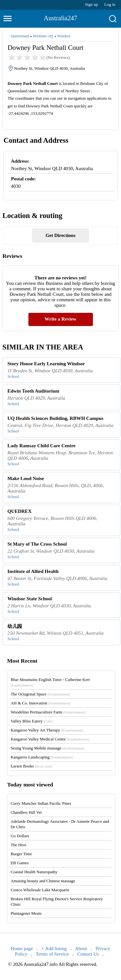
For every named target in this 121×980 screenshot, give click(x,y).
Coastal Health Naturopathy (34, 872)
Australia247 (60, 18)
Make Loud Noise (26, 478)
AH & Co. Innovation (40, 703)
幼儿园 (15, 626)
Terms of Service (52, 954)
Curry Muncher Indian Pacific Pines (41, 803)
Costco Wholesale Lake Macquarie (40, 890)
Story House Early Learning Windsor (46, 364)
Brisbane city (43, 36)
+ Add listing (54, 948)
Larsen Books (32, 766)
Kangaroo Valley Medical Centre (50, 739)
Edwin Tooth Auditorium (33, 391)
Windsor (64, 36)
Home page (22, 948)
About (81, 948)
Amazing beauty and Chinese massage (43, 881)
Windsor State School (30, 599)
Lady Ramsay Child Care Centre (41, 446)
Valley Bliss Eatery (32, 721)
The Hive (19, 845)
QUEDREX (20, 511)
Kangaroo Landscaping (42, 757)
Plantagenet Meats (26, 913)
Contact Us (88, 954)
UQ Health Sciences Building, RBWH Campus (55, 418)
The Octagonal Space (40, 694)
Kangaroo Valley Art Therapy (47, 730)
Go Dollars (20, 836)
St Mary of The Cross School (37, 544)
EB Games (20, 863)
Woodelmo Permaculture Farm (48, 712)
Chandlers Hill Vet (26, 812)
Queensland (20, 36)
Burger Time (21, 854)
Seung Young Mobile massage (48, 748)
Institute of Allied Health (33, 571)
